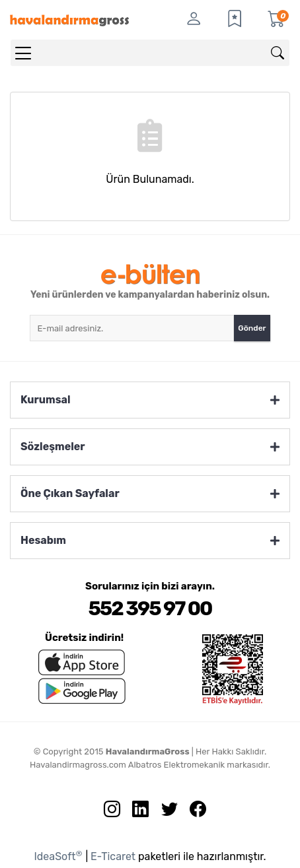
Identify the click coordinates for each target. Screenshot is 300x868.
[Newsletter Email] (132, 328)
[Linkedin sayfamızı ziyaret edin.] (135, 812)
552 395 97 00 (150, 609)
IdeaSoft (58, 856)
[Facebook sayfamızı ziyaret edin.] (193, 812)
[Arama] (278, 53)
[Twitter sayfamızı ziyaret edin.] (165, 812)
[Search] (150, 53)
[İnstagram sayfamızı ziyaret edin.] (107, 812)
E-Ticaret (113, 856)
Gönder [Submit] (252, 328)
